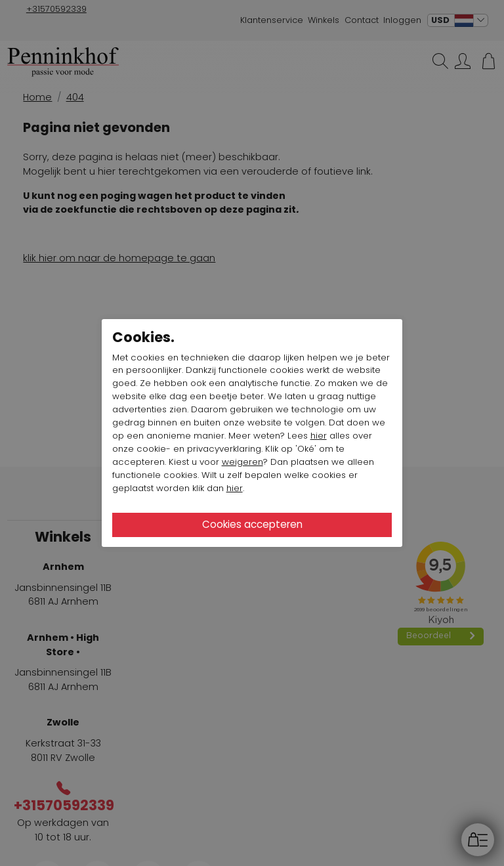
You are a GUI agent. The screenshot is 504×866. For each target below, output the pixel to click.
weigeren (242, 462)
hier (319, 436)
